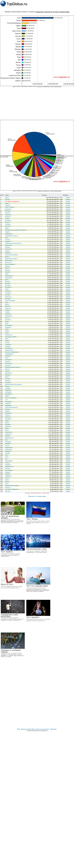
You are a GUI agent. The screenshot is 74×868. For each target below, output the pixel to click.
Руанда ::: (8, 453)
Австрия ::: (8, 295)
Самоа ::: (8, 482)
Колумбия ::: (9, 287)
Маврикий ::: (9, 413)
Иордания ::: (9, 327)
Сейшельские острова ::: (12, 486)
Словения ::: (9, 344)
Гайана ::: (8, 463)
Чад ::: (7, 440)
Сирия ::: (8, 341)
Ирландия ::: (9, 442)
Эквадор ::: (8, 375)
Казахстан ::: (9, 297)
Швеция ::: (8, 270)
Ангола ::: (8, 318)
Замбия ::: (8, 436)
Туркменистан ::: (10, 350)
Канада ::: (8, 251)
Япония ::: (8, 199)
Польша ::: (8, 240)
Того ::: (7, 459)
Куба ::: (7, 358)
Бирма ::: (8, 396)
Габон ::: (7, 428)
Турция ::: (8, 232)
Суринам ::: (8, 465)
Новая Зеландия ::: (11, 301)
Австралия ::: (9, 278)
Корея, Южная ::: (10, 207)
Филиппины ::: (9, 261)
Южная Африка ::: (10, 264)
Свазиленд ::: (9, 449)
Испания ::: (8, 291)
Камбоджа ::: (9, 405)
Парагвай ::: (9, 390)
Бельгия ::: (8, 306)
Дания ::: (8, 257)
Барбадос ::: (9, 451)
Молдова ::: (8, 425)
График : (68, 198)
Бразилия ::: (9, 209)
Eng (19, 729)
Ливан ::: (8, 289)
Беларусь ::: (9, 356)
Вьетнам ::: (8, 285)
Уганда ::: (8, 386)
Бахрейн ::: (8, 365)
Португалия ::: (9, 316)
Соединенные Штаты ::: (12, 236)
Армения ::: (8, 417)
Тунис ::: (7, 329)
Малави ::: (8, 468)
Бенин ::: (8, 430)
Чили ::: (7, 302)
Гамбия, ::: (8, 474)
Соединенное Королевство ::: (14, 243)
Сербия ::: (8, 310)
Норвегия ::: (9, 241)
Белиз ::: (8, 480)
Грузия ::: (8, 423)
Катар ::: (7, 322)
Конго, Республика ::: (11, 398)
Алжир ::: (8, 219)
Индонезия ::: (9, 245)
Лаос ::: (7, 455)
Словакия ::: (9, 293)
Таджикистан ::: (10, 466)
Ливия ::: (8, 228)
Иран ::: (7, 238)
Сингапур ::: (9, 211)
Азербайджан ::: (10, 354)
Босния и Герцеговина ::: (12, 352)
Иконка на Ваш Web (28, 729)
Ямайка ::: (8, 411)
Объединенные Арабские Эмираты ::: (16, 230)
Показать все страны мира (37, 496)
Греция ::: (8, 371)
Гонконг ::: (8, 213)
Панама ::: (8, 409)
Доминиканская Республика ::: (14, 384)
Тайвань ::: (8, 205)
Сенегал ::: (8, 415)
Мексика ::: (8, 226)
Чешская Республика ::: (12, 255)
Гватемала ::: (9, 360)
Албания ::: (8, 404)
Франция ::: (8, 217)
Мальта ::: (8, 369)
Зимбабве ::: (9, 476)
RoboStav (54, 729)
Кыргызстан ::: (9, 432)
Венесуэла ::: (9, 262)
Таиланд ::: (8, 224)
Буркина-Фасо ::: (10, 438)
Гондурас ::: (8, 388)
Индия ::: (8, 203)
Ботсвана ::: (9, 320)
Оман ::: (7, 323)
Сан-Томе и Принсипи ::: (12, 489)
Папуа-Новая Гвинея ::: (12, 407)
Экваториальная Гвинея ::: (13, 367)
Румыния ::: (8, 253)
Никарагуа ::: (9, 434)
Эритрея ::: (8, 491)
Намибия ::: (8, 444)
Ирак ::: (7, 280)
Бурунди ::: (8, 472)
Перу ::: (7, 274)
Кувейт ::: (8, 304)
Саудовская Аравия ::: (12, 259)
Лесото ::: (8, 445)
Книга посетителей (42, 729)
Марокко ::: (8, 281)
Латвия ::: (8, 343)
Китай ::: (7, 198)
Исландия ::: (9, 392)
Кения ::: (8, 377)
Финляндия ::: (9, 325)
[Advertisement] (37, 104)
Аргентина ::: (9, 249)
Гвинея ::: (8, 478)
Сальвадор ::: (9, 402)
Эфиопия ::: (8, 426)
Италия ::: (8, 222)
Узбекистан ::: (9, 335)
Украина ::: (8, 266)
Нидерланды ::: (10, 276)
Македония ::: (9, 394)
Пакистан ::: (9, 308)
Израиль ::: (8, 272)
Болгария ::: (9, 299)
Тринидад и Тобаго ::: (11, 337)
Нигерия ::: (8, 247)
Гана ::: (7, 400)
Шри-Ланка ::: (9, 373)
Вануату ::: (8, 487)
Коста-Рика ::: (9, 363)
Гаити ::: (7, 457)
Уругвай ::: (8, 362)
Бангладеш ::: (9, 348)
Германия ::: (9, 215)
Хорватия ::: (9, 314)
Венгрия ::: (8, 283)
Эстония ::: (8, 379)
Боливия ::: (8, 346)
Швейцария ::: (9, 234)
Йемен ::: (8, 331)
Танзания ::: (9, 383)
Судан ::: (8, 421)
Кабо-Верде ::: (9, 461)
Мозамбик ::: (9, 419)
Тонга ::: (7, 484)
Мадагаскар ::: (9, 447)
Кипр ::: (7, 339)
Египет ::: (8, 268)
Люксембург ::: (9, 470)
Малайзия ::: (9, 220)
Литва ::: (7, 333)
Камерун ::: (8, 381)
